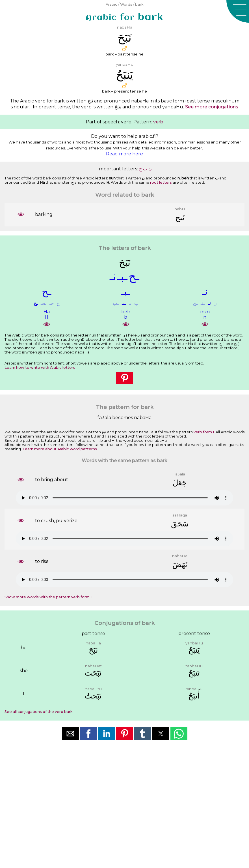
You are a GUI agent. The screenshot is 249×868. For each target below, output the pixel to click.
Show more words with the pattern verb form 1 (48, 597)
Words (126, 4)
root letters (161, 182)
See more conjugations (212, 107)
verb (158, 122)
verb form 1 (204, 432)
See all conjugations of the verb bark (39, 712)
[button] (238, 11)
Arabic (111, 4)
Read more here (125, 154)
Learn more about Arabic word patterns (60, 449)
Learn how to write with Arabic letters (40, 367)
